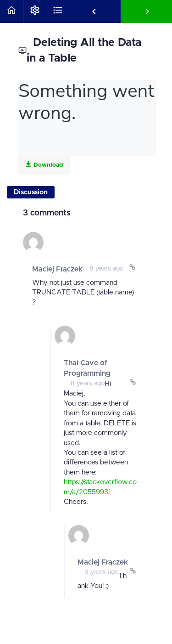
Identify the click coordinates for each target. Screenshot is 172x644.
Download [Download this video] (44, 165)
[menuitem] (34, 11)
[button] (11, 11)
